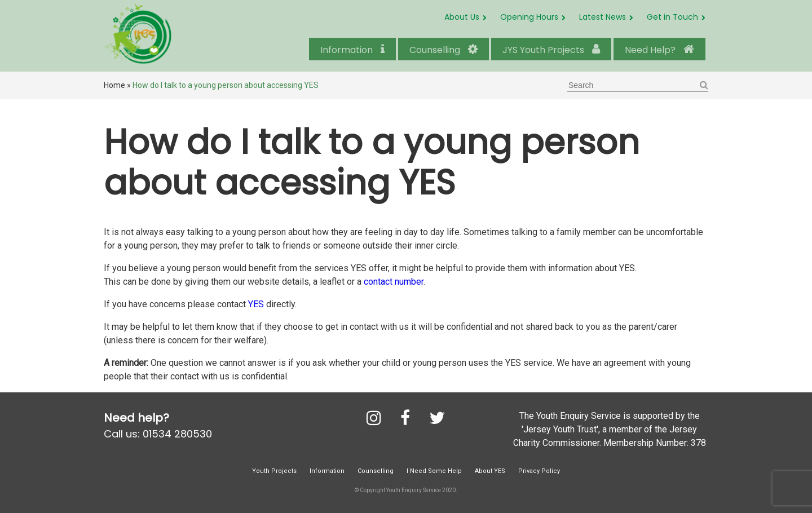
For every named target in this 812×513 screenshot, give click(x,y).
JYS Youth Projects (551, 50)
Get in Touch (672, 17)
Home (114, 85)
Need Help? (659, 50)
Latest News (603, 17)
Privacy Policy (539, 471)
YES (256, 304)
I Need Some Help (434, 471)
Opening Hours (529, 17)
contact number (392, 282)
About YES (490, 471)
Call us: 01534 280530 (158, 434)
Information (352, 50)
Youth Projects (274, 471)
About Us (462, 17)
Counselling (443, 50)
